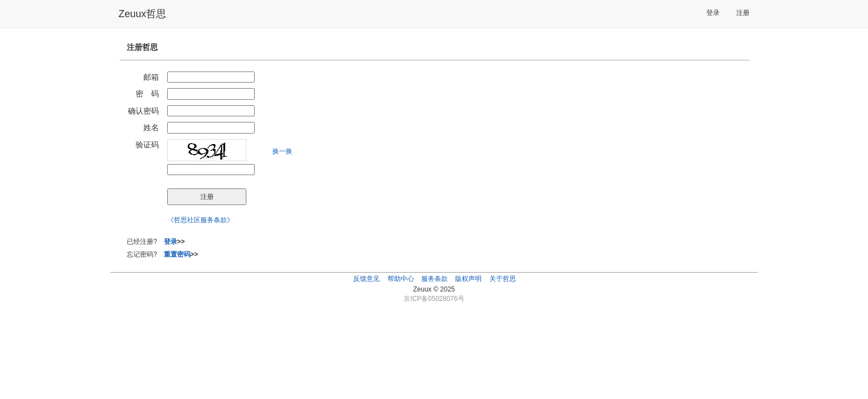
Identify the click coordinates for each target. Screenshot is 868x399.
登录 (713, 13)
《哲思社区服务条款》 (200, 220)
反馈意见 (366, 279)
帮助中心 (401, 279)
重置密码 (177, 254)
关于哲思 (503, 279)
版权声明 (468, 279)
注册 (743, 13)
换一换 (282, 151)
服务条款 (435, 279)
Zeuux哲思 (142, 14)
